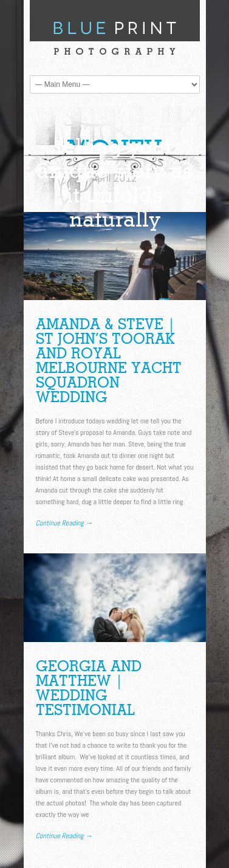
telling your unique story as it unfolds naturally (114, 182)
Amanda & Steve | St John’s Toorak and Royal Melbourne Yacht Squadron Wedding (109, 361)
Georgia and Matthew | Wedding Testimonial (89, 688)
